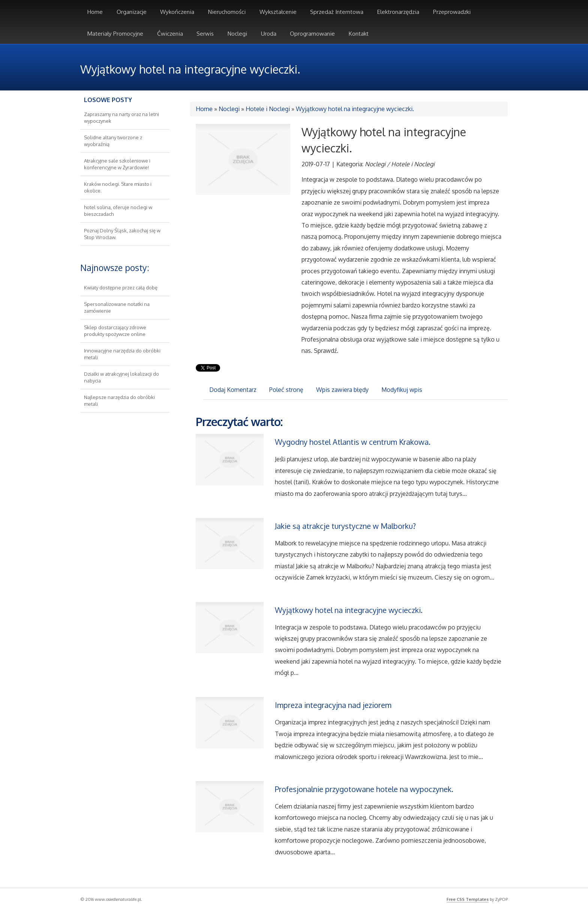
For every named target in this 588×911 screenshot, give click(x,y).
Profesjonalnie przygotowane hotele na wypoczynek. (364, 789)
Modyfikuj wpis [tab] (402, 390)
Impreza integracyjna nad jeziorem (333, 705)
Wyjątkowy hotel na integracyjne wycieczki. (355, 109)
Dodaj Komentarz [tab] (233, 390)
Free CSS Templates (468, 899)
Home (204, 109)
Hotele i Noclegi (268, 109)
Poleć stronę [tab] (286, 390)
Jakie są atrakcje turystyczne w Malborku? (345, 526)
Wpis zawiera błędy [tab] (342, 390)
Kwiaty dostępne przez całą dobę (121, 288)
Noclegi (229, 109)
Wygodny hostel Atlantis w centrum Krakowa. (353, 442)
